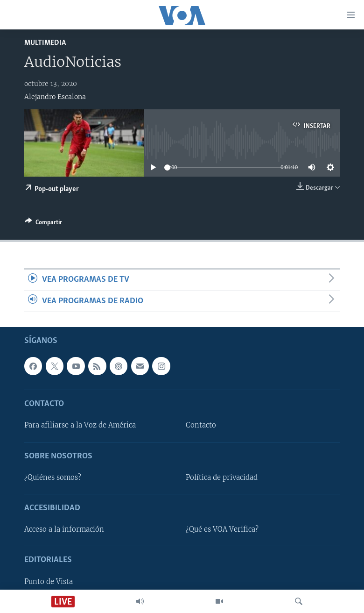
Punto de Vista (49, 582)
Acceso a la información (64, 529)
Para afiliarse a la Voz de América (80, 425)
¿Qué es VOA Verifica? (222, 529)
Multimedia (45, 43)
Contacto (201, 425)
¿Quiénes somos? (53, 478)
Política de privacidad (222, 478)
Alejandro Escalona (55, 97)
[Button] (43, 224)
